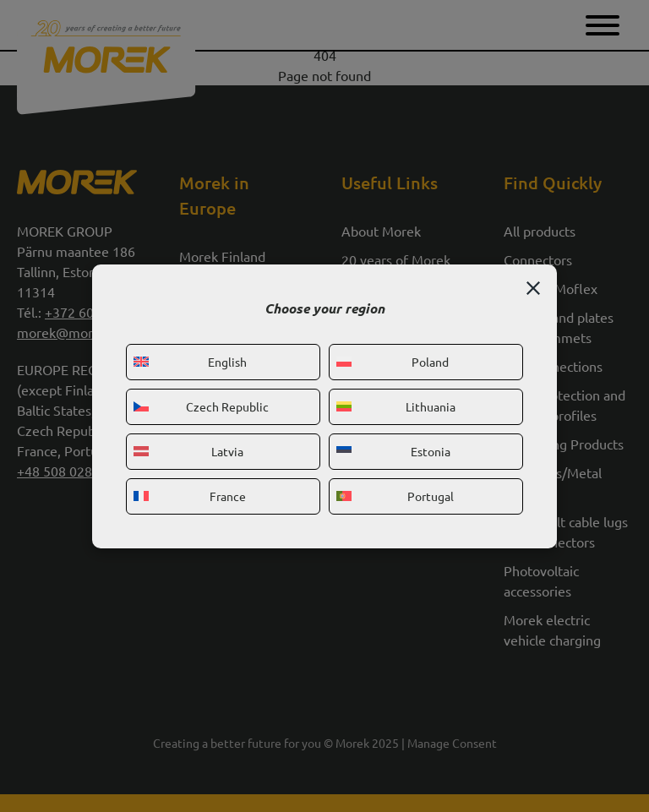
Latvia (188, 451)
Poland (393, 362)
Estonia (393, 451)
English (190, 362)
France (190, 496)
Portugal (395, 496)
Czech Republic (201, 406)
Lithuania (396, 406)
